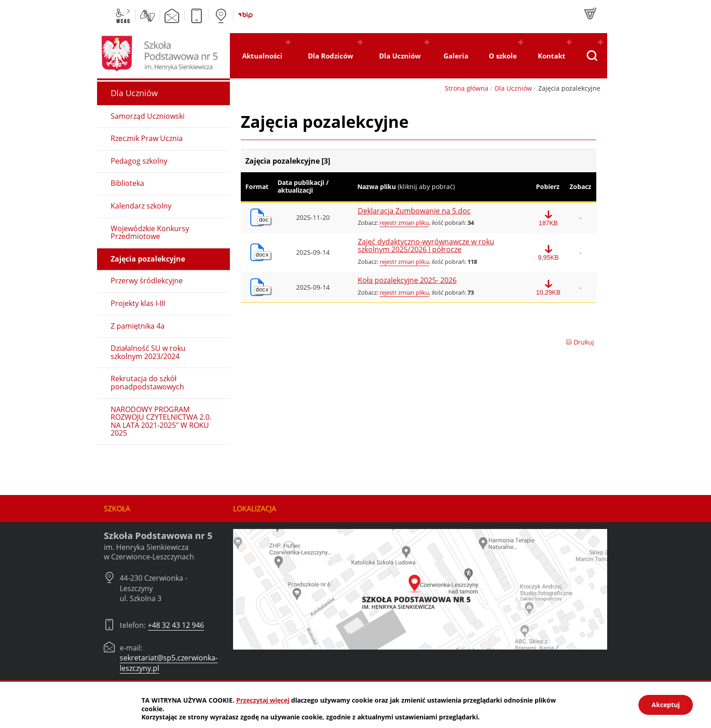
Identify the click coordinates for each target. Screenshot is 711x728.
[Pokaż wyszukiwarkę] (592, 56)
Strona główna (467, 88)
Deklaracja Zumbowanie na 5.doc (414, 211)
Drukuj (580, 342)
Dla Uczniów (513, 88)
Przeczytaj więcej (263, 700)
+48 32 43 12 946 (176, 625)
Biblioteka (127, 183)
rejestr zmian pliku (404, 223)
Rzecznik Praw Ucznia (147, 138)
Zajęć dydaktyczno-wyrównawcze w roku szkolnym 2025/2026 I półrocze (426, 246)
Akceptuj (666, 705)
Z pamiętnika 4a (138, 326)
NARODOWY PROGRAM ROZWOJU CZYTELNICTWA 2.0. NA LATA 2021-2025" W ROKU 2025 (161, 421)
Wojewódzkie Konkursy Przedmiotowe (150, 233)
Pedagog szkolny (139, 161)
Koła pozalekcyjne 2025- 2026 (407, 281)
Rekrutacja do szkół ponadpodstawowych (147, 383)
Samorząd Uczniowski (148, 116)
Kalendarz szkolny (141, 206)
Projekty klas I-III (138, 303)
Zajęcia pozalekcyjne (148, 259)
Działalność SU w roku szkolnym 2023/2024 (148, 352)
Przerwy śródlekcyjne (147, 281)
